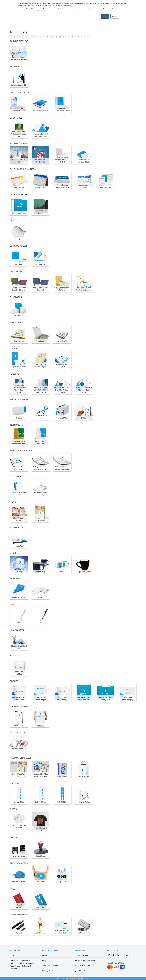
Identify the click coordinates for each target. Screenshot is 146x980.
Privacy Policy (48, 971)
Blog (44, 960)
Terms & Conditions (50, 965)
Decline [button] (115, 16)
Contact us (46, 955)
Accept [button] (105, 16)
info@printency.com (86, 960)
